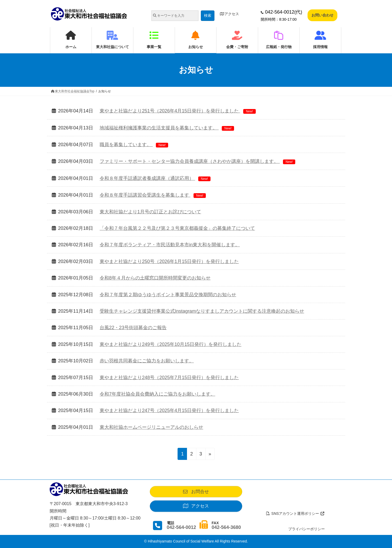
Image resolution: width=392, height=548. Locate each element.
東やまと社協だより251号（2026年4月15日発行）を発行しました (178, 111)
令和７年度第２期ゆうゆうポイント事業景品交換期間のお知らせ (168, 295)
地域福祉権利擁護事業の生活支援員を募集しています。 (167, 128)
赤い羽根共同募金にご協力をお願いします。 (147, 361)
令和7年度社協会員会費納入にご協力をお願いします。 (157, 394)
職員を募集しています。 (134, 145)
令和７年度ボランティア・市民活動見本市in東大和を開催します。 (170, 245)
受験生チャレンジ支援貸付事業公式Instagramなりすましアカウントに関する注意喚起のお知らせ (202, 311)
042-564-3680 (226, 528)
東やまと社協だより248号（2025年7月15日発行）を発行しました (169, 378)
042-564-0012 (181, 528)
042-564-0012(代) (281, 12)
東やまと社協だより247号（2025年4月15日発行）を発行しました (169, 410)
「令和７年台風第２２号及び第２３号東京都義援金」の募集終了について (177, 228)
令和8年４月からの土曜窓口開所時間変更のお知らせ (155, 278)
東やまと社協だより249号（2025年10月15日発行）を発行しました (171, 344)
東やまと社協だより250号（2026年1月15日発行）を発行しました (169, 261)
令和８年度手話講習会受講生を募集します (153, 195)
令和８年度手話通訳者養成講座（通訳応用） (155, 178)
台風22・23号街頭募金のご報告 (133, 328)
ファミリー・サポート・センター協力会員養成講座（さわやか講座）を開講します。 (197, 161)
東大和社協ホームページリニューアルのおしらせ (151, 427)
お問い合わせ (322, 15)
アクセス (230, 14)
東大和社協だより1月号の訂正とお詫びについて (150, 212)
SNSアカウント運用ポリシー (295, 513)
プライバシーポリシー (306, 529)
